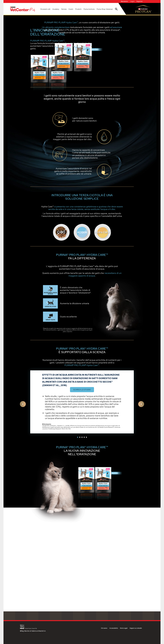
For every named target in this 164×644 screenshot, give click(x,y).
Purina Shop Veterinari (105, 9)
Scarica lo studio (82, 467)
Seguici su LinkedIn (136, 628)
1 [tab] (78, 515)
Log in (132, 1)
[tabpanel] (82, 479)
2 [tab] (80, 515)
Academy (56, 9)
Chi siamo (104, 628)
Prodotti (78, 9)
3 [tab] (82, 515)
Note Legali (124, 628)
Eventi (71, 9)
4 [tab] (84, 515)
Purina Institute (89, 9)
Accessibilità (114, 628)
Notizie (64, 9)
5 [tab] (86, 515)
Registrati (140, 1)
